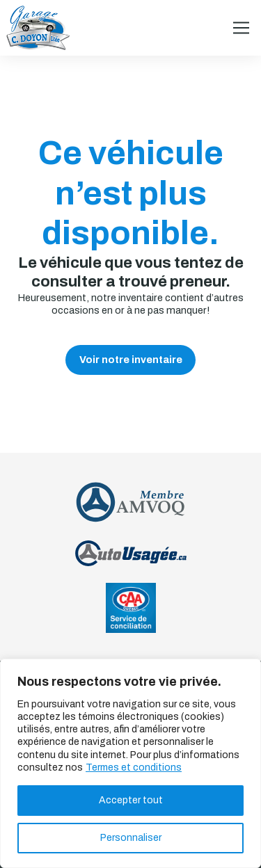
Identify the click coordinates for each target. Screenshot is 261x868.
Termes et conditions (134, 767)
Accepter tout (131, 800)
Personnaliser (131, 838)
